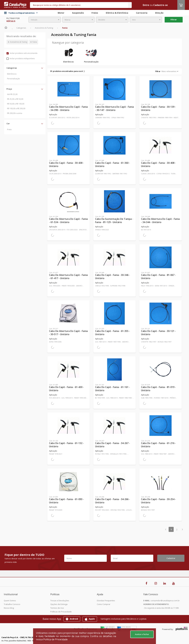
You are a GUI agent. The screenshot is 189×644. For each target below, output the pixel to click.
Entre (146, 5)
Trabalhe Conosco (12, 604)
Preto (9, 129)
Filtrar (174, 20)
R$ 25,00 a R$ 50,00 (15, 99)
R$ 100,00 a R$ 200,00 (16, 108)
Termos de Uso (57, 608)
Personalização (14, 79)
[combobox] (45, 20)
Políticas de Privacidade (61, 612)
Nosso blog (9, 608)
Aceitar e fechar (142, 634)
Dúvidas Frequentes (106, 601)
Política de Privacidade (55, 639)
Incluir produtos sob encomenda (22, 53)
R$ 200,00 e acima (15, 113)
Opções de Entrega (59, 604)
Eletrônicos (12, 74)
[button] (25, 68)
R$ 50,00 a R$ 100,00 (16, 104)
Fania (35, 42)
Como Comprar (104, 604)
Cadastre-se (161, 5)
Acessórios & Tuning (19, 42)
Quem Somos (10, 601)
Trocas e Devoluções (60, 601)
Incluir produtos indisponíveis (21, 58)
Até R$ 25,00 (12, 94)
